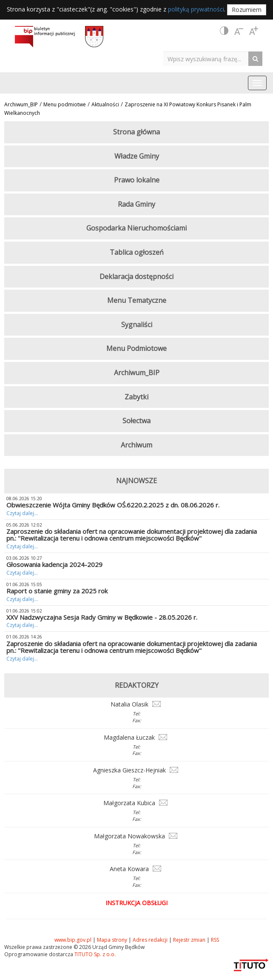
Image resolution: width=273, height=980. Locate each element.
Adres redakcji (150, 940)
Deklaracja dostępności (136, 276)
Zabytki (136, 397)
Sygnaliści (137, 325)
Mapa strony (112, 940)
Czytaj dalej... (22, 513)
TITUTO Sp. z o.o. (94, 954)
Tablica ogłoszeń (137, 252)
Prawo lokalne (137, 180)
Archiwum (136, 445)
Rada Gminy (136, 204)
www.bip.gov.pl (73, 940)
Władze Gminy (137, 156)
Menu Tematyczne (137, 300)
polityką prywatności (196, 9)
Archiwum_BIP (21, 104)
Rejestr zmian (189, 940)
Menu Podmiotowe (136, 348)
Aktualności (105, 104)
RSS (215, 940)
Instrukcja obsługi (136, 903)
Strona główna (136, 132)
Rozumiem (247, 10)
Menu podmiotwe (65, 104)
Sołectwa (136, 421)
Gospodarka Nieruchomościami (136, 228)
